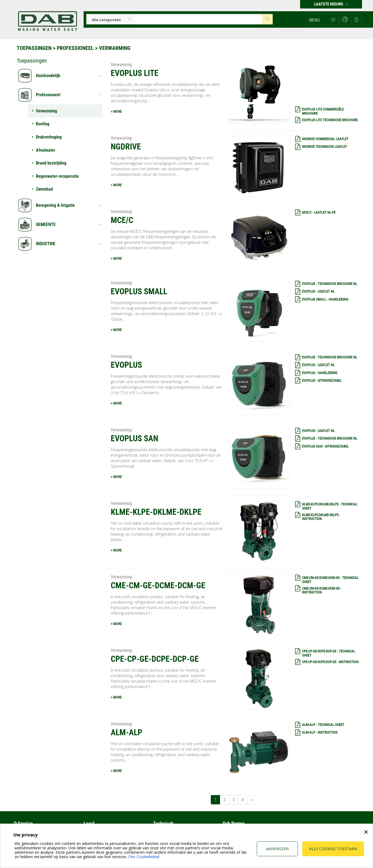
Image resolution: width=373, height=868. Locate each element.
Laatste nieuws (331, 4)
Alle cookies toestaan (333, 849)
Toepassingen (34, 48)
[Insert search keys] (198, 19)
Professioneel (75, 48)
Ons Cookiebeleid (144, 857)
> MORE (116, 111)
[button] (323, 19)
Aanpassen (277, 849)
